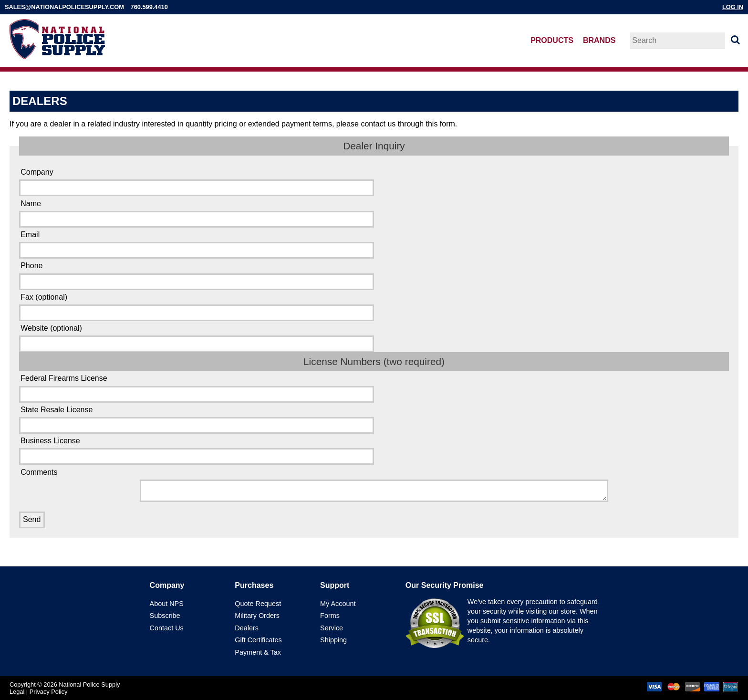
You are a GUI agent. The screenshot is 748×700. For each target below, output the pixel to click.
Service (332, 628)
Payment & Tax (258, 652)
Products (552, 40)
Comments (39, 472)
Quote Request (258, 604)
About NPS (167, 604)
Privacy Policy (49, 692)
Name (31, 204)
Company (37, 172)
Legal (17, 692)
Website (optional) (51, 328)
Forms (330, 616)
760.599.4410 (149, 7)
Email (30, 235)
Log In (733, 7)
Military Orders (257, 616)
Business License (50, 441)
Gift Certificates (258, 640)
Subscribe (165, 616)
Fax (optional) (44, 297)
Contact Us (167, 628)
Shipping (333, 640)
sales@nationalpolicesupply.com (64, 7)
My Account (338, 604)
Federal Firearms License (64, 378)
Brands (599, 40)
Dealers (247, 628)
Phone (31, 266)
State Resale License (57, 410)
